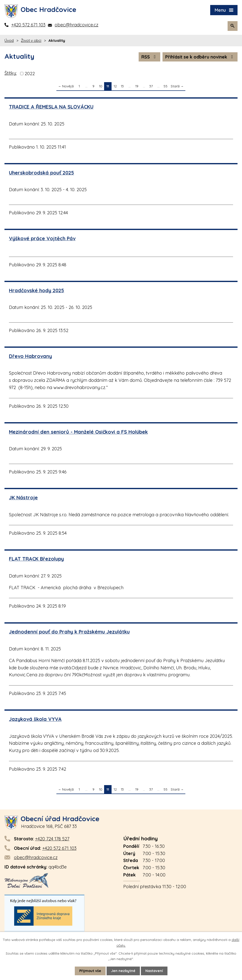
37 (151, 86)
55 (165, 86)
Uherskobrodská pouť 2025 (41, 173)
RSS (150, 57)
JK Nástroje (23, 497)
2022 (30, 74)
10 (101, 86)
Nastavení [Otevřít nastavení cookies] (154, 971)
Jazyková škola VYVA (35, 719)
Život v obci (31, 40)
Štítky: (11, 73)
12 (115, 86)
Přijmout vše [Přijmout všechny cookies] (90, 971)
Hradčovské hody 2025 (37, 290)
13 (122, 86)
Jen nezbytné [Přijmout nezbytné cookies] (123, 971)
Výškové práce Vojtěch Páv (42, 238)
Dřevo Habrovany (30, 356)
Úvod (9, 40)
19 (137, 86)
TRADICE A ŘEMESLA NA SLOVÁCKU (51, 107)
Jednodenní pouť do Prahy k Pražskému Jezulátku (69, 632)
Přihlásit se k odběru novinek (200, 57)
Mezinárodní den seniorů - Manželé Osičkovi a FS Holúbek (78, 432)
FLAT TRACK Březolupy (36, 559)
